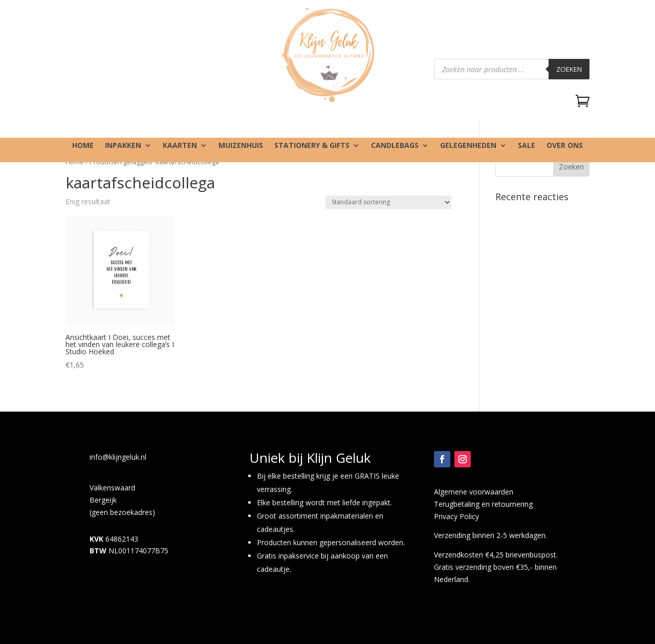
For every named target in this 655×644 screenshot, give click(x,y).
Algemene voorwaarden (474, 492)
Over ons (565, 146)
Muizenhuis (241, 146)
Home (83, 146)
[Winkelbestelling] (388, 202)
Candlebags (395, 146)
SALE (527, 146)
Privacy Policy (456, 516)
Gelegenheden (468, 146)
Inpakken (123, 146)
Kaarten (180, 146)
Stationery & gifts (312, 146)
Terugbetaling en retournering (483, 504)
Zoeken (569, 69)
